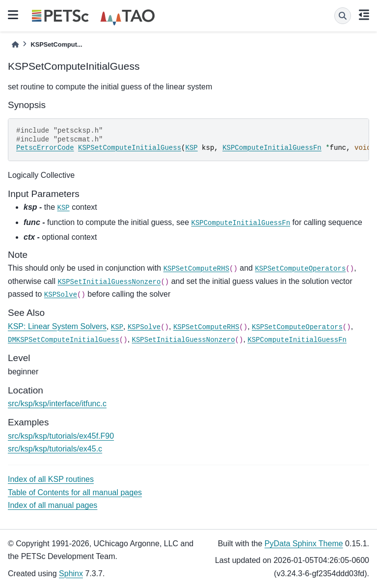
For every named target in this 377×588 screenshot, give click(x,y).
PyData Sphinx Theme (304, 544)
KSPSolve (61, 295)
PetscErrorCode (45, 148)
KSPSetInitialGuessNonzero (109, 282)
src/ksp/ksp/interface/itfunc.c (57, 404)
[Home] (15, 44)
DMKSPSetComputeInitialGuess (64, 340)
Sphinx (71, 574)
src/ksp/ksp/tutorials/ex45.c (55, 449)
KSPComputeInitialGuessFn (272, 148)
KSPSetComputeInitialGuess (130, 148)
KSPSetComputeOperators (300, 269)
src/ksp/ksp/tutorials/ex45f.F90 (61, 436)
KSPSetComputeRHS (196, 269)
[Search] (343, 16)
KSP (191, 148)
